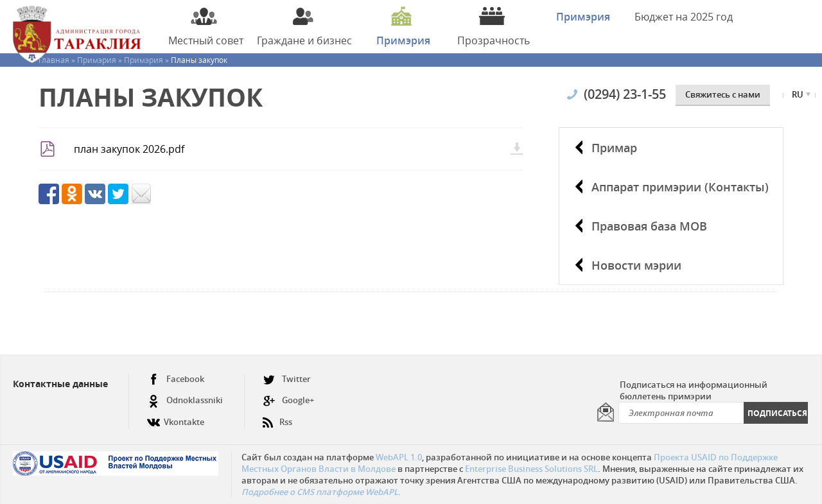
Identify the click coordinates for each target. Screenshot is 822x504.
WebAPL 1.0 (399, 457)
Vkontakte (176, 417)
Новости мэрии (636, 265)
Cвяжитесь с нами (723, 94)
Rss (277, 417)
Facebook (176, 379)
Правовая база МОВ (649, 226)
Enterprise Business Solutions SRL (531, 469)
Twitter (287, 379)
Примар (614, 148)
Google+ (288, 400)
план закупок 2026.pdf (129, 149)
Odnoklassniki (185, 400)
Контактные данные (60, 384)
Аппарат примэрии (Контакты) (680, 187)
